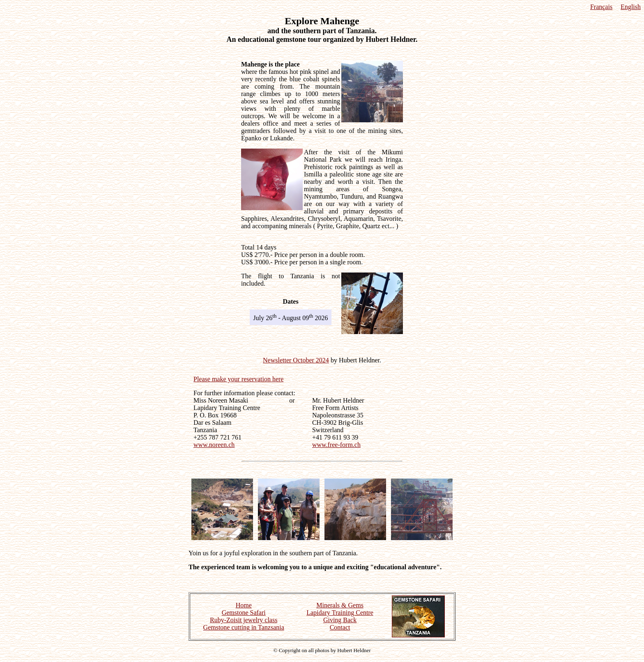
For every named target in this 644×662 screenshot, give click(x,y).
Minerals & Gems (340, 605)
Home (244, 605)
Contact (340, 627)
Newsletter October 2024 (296, 360)
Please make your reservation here (238, 379)
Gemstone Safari (244, 613)
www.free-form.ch (336, 445)
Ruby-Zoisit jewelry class (244, 620)
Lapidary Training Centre (340, 613)
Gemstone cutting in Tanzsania (244, 627)
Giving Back (340, 620)
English (631, 7)
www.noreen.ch (214, 445)
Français (601, 7)
